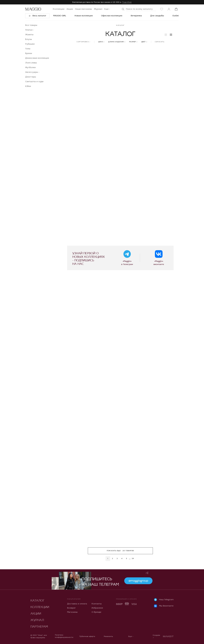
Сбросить (160, 42)
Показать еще (120, 551)
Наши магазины (83, 9)
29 (133, 559)
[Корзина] (176, 9)
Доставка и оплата (77, 604)
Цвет (144, 42)
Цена (101, 42)
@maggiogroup (138, 581)
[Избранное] (162, 9)
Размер (133, 42)
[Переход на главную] (33, 9)
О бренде (96, 612)
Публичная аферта (87, 636)
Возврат (71, 608)
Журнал (98, 9)
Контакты (97, 604)
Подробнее (127, 2)
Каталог (37, 600)
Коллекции (59, 9)
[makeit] (168, 636)
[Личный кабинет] (169, 9)
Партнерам (39, 626)
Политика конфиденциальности (64, 636)
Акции (70, 9)
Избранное (97, 608)
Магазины (72, 612)
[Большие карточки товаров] (166, 35)
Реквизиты (108, 636)
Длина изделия (116, 42)
